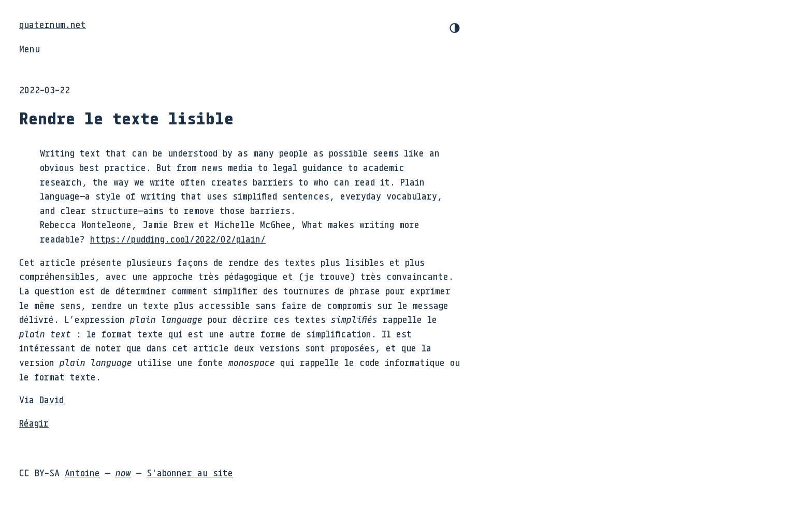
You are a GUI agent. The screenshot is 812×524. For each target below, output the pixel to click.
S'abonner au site (190, 473)
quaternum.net (53, 24)
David (52, 400)
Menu (30, 49)
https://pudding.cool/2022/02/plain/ (178, 239)
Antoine (82, 473)
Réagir (34, 423)
